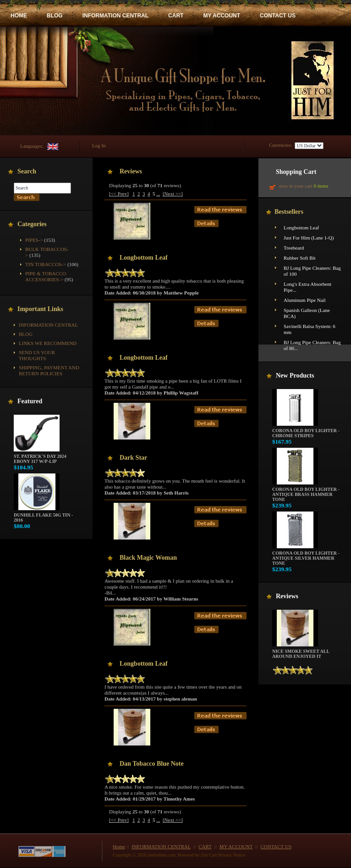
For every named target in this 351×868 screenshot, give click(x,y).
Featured (30, 401)
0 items (321, 186)
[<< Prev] (119, 194)
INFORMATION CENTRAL (115, 16)
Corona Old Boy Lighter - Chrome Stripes (306, 431)
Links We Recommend (48, 343)
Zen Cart (209, 855)
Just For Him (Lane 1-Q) (309, 238)
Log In (99, 145)
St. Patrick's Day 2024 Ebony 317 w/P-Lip (40, 457)
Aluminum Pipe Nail (305, 300)
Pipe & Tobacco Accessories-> (46, 276)
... (158, 194)
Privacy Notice (232, 855)
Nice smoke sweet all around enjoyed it (301, 652)
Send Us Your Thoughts (37, 355)
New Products (295, 376)
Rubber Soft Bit (300, 258)
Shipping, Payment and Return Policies (49, 370)
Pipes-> (34, 240)
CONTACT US (278, 16)
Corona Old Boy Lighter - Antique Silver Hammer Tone (306, 556)
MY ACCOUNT (222, 16)
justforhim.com (162, 855)
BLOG (55, 16)
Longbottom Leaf (301, 228)
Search (27, 171)
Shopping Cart (296, 172)
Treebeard (294, 248)
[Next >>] (173, 194)
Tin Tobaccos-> (46, 264)
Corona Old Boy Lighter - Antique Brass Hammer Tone (306, 492)
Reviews (287, 596)
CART (176, 16)
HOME (19, 16)
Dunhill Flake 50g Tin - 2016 (43, 515)
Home (119, 846)
